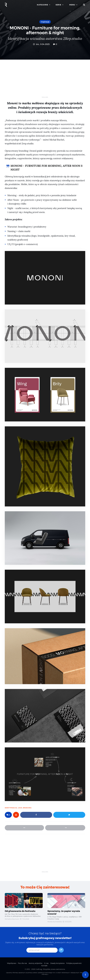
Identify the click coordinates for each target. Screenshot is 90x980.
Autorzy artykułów (35, 963)
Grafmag (39, 969)
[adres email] (42, 950)
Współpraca (12, 963)
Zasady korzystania (57, 963)
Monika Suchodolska (55, 922)
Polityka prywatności (74, 963)
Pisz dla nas (22, 963)
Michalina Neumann (12, 919)
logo (20, 808)
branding (27, 808)
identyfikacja (11, 808)
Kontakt (44, 966)
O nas (46, 963)
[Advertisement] (45, 80)
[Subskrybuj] (61, 950)
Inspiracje (45, 22)
